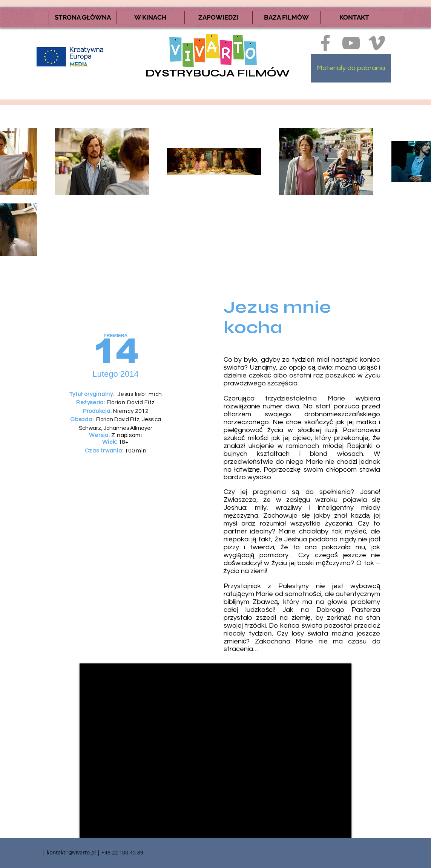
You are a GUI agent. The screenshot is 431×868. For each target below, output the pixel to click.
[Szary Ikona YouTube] (351, 43)
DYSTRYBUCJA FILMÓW (218, 73)
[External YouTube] (216, 751)
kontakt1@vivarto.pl (71, 852)
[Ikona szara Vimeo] (377, 43)
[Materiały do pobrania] (351, 68)
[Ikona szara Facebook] (325, 43)
